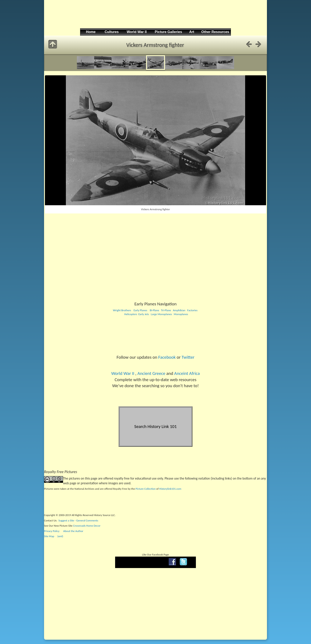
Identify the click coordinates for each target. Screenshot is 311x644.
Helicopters (130, 314)
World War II (123, 373)
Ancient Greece (151, 373)
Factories (192, 310)
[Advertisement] (155, 17)
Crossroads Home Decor (87, 526)
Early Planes (140, 310)
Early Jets (144, 314)
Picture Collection (146, 489)
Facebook (167, 357)
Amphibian (179, 310)
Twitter (188, 357)
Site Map (49, 536)
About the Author (73, 531)
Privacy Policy (52, 531)
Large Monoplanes (161, 314)
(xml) (60, 536)
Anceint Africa (187, 373)
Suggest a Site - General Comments (78, 520)
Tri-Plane (166, 310)
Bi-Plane (154, 310)
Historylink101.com (170, 489)
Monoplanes (181, 314)
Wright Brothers (122, 310)
